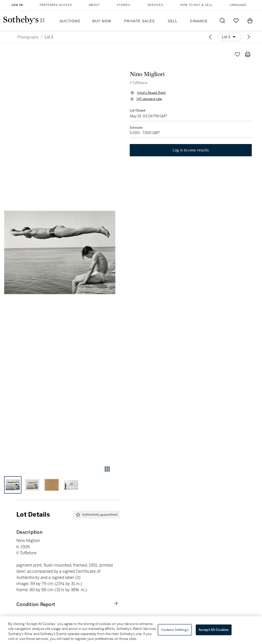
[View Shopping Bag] (250, 21)
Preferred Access (56, 5)
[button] (60, 252)
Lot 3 (49, 37)
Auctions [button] (70, 21)
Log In (17, 5)
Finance (199, 21)
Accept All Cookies (214, 630)
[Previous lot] (210, 37)
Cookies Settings (175, 630)
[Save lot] (237, 54)
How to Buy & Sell (196, 5)
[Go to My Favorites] (236, 21)
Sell (172, 21)
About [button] (94, 5)
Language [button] (238, 5)
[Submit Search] (222, 21)
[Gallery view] (107, 469)
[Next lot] (249, 37)
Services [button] (155, 5)
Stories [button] (123, 5)
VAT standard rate (149, 99)
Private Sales (139, 21)
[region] (131, 630)
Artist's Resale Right (151, 93)
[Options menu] (230, 37)
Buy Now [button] (102, 21)
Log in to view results (191, 150)
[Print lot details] (248, 54)
